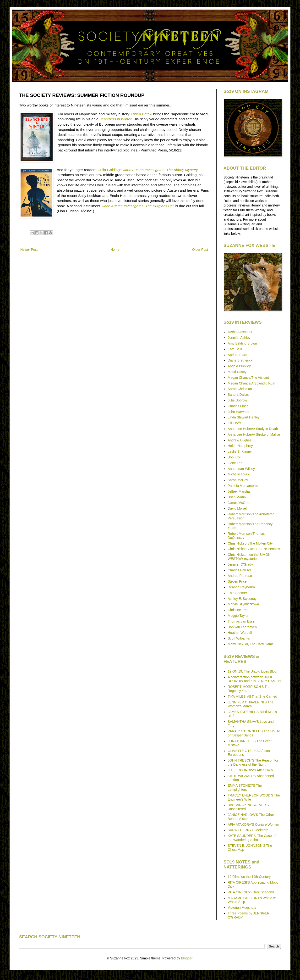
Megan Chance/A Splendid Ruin (251, 383)
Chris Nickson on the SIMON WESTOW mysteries (249, 557)
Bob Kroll (235, 457)
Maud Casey (237, 372)
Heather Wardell (240, 633)
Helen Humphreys (241, 446)
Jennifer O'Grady (240, 564)
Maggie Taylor (238, 616)
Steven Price (237, 581)
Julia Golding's (110, 170)
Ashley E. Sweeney (242, 599)
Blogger (187, 958)
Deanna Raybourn (241, 587)
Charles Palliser (240, 570)
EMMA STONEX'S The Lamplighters (245, 788)
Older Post (200, 250)
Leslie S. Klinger (240, 451)
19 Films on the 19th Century (249, 877)
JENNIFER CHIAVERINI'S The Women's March (251, 704)
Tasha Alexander (240, 332)
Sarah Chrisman (240, 389)
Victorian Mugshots (242, 908)
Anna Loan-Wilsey (241, 469)
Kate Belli (235, 349)
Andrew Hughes (240, 440)
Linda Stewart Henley (244, 417)
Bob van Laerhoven (242, 627)
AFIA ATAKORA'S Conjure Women (254, 824)
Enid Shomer (237, 593)
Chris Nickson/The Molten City (250, 543)
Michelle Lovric (239, 474)
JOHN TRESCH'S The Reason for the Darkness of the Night (253, 762)
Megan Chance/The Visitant (248, 378)
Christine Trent (239, 610)
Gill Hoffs (235, 423)
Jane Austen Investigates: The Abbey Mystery (161, 170)
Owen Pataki (142, 114)
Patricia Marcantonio (243, 486)
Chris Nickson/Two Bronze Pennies (254, 549)
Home (115, 250)
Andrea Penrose (240, 576)
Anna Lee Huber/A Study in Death (253, 429)
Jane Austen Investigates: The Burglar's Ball (138, 206)
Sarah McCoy (238, 480)
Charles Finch (238, 406)
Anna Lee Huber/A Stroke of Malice (254, 434)
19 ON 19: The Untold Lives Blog (252, 671)
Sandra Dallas (238, 395)
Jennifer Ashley (239, 338)
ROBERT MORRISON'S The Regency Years (249, 689)
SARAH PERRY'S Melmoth (248, 830)
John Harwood (239, 412)
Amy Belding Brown (242, 343)
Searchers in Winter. (116, 119)
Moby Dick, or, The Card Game (251, 644)
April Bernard (238, 355)
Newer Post (29, 250)
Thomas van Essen (242, 621)
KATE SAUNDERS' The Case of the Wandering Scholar (252, 838)
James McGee (239, 503)
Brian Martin (237, 497)
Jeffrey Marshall (240, 491)
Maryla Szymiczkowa (243, 604)
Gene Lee (235, 463)
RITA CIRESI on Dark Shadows (251, 892)
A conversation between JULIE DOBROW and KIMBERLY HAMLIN (254, 679)
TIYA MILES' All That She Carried (253, 696)
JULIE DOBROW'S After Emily (250, 770)
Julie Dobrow (237, 400)
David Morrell (238, 508)
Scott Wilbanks (239, 638)
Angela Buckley (239, 366)
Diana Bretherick (240, 360)
